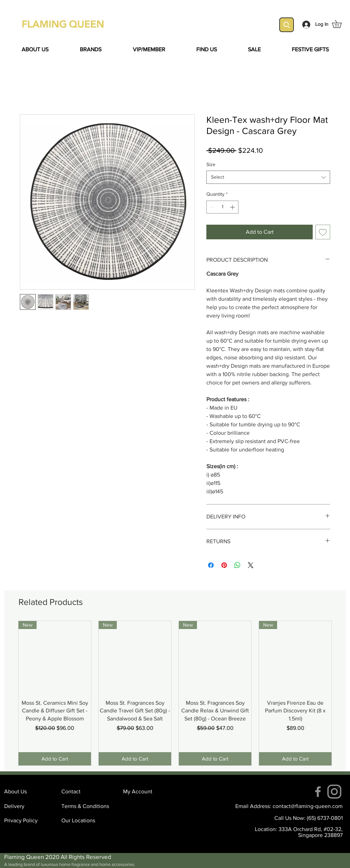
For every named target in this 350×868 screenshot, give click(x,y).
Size (211, 164)
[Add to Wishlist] (323, 232)
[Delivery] (29, 806)
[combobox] (268, 177)
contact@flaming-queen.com (308, 806)
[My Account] (148, 792)
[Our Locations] (86, 821)
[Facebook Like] (65, 412)
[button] (341, 24)
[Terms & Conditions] (86, 806)
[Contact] (86, 792)
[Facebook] (318, 792)
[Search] (287, 25)
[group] (175, 693)
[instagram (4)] (334, 792)
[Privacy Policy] (29, 821)
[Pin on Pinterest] (224, 565)
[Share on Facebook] (211, 565)
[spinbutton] (222, 207)
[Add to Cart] (55, 759)
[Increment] (233, 207)
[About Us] (29, 792)
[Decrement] (212, 207)
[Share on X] (251, 565)
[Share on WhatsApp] (237, 565)
